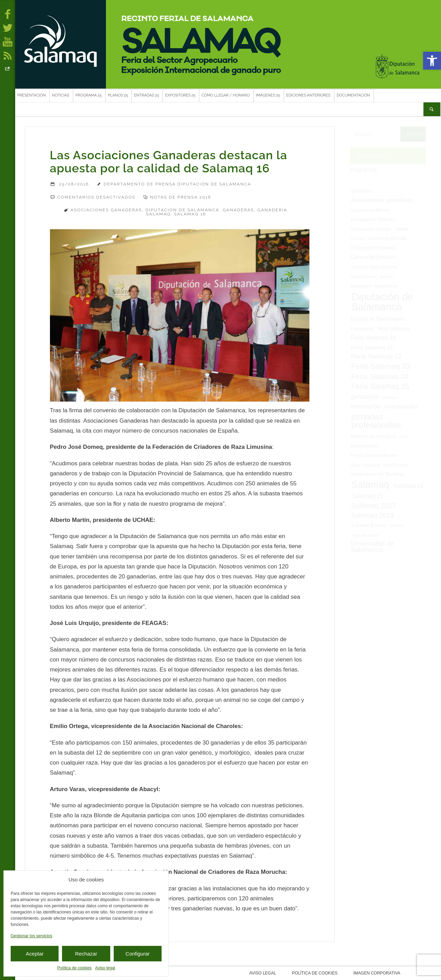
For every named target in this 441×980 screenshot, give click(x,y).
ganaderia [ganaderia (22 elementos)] (365, 397)
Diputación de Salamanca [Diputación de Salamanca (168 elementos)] (382, 302)
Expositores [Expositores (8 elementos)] (362, 329)
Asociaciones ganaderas (106, 210)
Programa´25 (89, 95)
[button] (432, 61)
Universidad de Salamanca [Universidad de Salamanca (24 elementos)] (372, 547)
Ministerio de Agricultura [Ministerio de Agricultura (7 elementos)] (373, 436)
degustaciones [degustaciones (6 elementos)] (363, 276)
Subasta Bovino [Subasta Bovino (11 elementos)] (368, 525)
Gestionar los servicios (32, 936)
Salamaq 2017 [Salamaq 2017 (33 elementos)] (374, 506)
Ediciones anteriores (308, 95)
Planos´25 (118, 95)
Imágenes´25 (268, 95)
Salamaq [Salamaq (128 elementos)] (370, 484)
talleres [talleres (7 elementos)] (396, 526)
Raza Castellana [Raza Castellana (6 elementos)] (365, 465)
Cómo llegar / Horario (226, 95)
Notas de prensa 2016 (181, 197)
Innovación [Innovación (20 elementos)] (366, 406)
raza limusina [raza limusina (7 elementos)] (396, 465)
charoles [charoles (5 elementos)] (358, 239)
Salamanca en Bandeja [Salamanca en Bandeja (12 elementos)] (377, 474)
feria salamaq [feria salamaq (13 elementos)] (393, 328)
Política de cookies (74, 968)
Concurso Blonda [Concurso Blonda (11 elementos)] (387, 238)
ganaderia (272, 210)
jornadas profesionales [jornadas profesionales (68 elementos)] (376, 421)
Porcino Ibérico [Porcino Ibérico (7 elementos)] (365, 446)
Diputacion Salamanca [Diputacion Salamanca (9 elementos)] (374, 286)
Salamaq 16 (190, 214)
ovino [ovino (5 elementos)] (404, 436)
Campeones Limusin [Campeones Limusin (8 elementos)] (371, 229)
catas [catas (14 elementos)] (401, 229)
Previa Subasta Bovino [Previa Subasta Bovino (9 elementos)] (374, 455)
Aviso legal (105, 968)
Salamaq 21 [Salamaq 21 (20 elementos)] (367, 496)
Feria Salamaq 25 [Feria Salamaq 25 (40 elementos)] (380, 386)
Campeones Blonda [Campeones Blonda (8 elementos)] (370, 210)
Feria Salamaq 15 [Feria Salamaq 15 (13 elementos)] (372, 347)
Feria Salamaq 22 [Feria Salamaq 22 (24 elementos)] (376, 356)
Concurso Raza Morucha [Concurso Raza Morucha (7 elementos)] (374, 267)
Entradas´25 (146, 95)
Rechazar (86, 954)
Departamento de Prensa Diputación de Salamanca (178, 184)
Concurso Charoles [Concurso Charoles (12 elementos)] (373, 248)
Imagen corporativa (375, 973)
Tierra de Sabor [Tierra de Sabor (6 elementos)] (365, 535)
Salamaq (158, 214)
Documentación (353, 95)
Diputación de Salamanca (182, 210)
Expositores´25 (180, 95)
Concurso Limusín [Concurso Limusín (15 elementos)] (373, 257)
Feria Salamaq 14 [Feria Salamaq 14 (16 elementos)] (373, 337)
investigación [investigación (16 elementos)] (401, 406)
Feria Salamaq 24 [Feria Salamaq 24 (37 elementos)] (380, 376)
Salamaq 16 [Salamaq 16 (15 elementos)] (408, 486)
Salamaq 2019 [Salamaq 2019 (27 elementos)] (372, 516)
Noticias (61, 95)
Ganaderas (238, 210)
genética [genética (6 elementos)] (390, 397)
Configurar (137, 954)
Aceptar (35, 954)
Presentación (32, 95)
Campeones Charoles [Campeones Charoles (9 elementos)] (373, 219)
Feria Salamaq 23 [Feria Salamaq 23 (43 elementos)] (381, 366)
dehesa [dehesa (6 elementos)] (387, 276)
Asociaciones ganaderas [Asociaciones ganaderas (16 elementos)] (382, 200)
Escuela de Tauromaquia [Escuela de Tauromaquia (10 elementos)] (377, 319)
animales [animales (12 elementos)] (361, 191)
